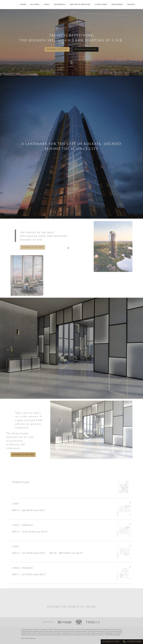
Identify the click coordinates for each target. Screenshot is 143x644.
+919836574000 (132, 642)
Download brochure (85, 49)
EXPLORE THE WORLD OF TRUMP (72, 615)
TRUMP (23, 3)
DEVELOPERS (117, 3)
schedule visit (111, 642)
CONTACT (131, 3)
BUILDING (35, 3)
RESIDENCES (60, 3)
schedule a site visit (57, 49)
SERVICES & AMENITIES (75, 5)
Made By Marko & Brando (28, 638)
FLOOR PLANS (98, 5)
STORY (47, 3)
